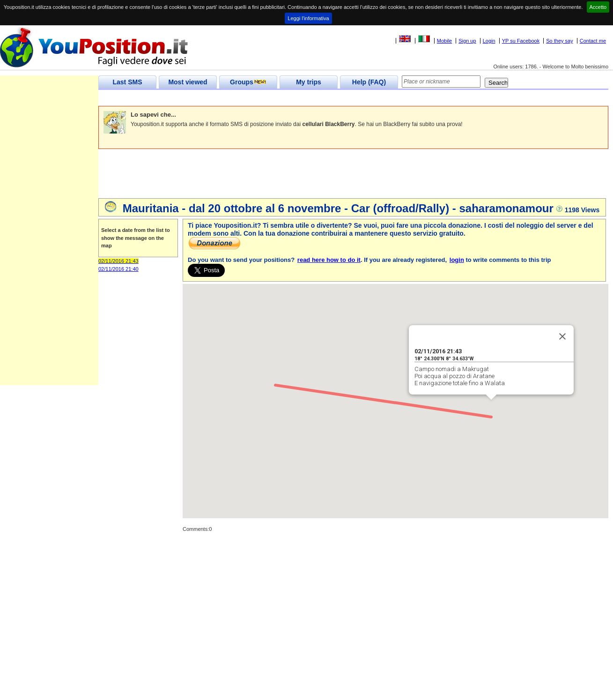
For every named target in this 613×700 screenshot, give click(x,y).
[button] (491, 408)
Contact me (593, 41)
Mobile (444, 41)
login (457, 260)
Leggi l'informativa (308, 18)
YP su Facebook (521, 41)
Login (489, 41)
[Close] (562, 336)
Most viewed (188, 82)
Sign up (467, 41)
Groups (248, 82)
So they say (559, 41)
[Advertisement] (269, 98)
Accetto (598, 7)
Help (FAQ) (369, 82)
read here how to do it (329, 260)
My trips (309, 82)
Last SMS (127, 82)
